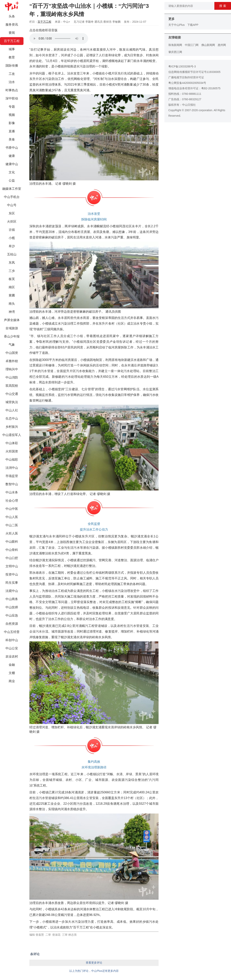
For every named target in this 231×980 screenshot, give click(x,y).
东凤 (12, 263)
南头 (12, 304)
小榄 (12, 238)
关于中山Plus (176, 25)
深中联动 (12, 98)
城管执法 (12, 402)
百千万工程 (12, 41)
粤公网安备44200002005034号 (187, 83)
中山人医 (12, 517)
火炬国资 (12, 451)
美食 (12, 139)
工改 (12, 74)
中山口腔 (12, 558)
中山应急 (12, 615)
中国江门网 (192, 45)
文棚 (12, 673)
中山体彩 (12, 443)
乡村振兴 (12, 427)
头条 (12, 16)
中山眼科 (12, 542)
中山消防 (12, 377)
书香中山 (12, 148)
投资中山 (12, 574)
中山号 (12, 205)
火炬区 (12, 222)
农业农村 (12, 656)
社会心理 (12, 501)
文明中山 (12, 566)
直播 (12, 131)
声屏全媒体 (12, 320)
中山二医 (12, 525)
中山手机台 (12, 197)
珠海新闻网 (175, 45)
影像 (12, 123)
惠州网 (222, 45)
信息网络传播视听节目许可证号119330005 (194, 72)
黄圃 (12, 295)
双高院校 (12, 386)
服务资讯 (12, 25)
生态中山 (12, 418)
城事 (12, 49)
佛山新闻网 (208, 45)
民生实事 (12, 583)
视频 (12, 115)
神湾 (12, 312)
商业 (12, 681)
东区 (12, 213)
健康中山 (12, 164)
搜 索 (223, 6)
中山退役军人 (12, 435)
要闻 (12, 33)
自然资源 (12, 624)
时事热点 (12, 90)
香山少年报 (12, 336)
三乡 (12, 271)
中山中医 (12, 509)
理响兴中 (12, 369)
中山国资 (12, 353)
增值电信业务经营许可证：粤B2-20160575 (194, 88)
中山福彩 (12, 460)
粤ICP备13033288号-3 (182, 66)
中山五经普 (12, 632)
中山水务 (12, 492)
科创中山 (12, 640)
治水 (12, 82)
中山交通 (12, 394)
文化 (12, 172)
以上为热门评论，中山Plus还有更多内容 (94, 971)
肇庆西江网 (175, 52)
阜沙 (12, 246)
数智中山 (12, 484)
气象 (12, 345)
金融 (12, 665)
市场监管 (12, 476)
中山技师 (12, 607)
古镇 (12, 230)
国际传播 (12, 66)
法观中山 (12, 591)
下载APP (193, 25)
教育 (12, 57)
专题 (12, 107)
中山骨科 (12, 550)
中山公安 (12, 648)
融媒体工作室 (12, 189)
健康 (12, 156)
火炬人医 (12, 533)
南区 (12, 287)
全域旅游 (12, 328)
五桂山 (12, 254)
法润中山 (12, 468)
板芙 (12, 279)
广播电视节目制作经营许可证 (186, 77)
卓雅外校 (12, 361)
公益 (12, 180)
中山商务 (12, 599)
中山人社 (12, 410)
